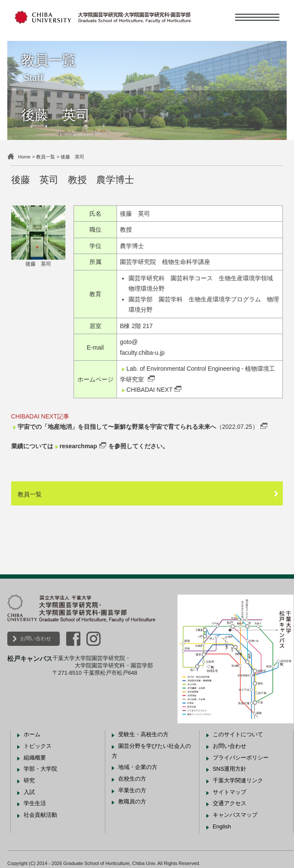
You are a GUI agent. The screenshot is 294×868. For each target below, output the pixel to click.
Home (24, 157)
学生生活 (35, 803)
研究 (29, 780)
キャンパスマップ (235, 815)
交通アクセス (230, 803)
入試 (29, 792)
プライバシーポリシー (241, 758)
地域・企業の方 (138, 767)
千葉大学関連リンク (238, 780)
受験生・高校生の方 (143, 734)
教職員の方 (132, 801)
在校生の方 (132, 779)
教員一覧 (46, 157)
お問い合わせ (36, 639)
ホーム (32, 734)
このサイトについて (238, 734)
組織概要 (35, 758)
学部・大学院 (40, 769)
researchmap (78, 446)
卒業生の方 (132, 790)
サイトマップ (230, 792)
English (222, 826)
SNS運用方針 (230, 769)
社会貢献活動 (40, 815)
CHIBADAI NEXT (149, 390)
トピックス (38, 746)
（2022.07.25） (138, 427)
